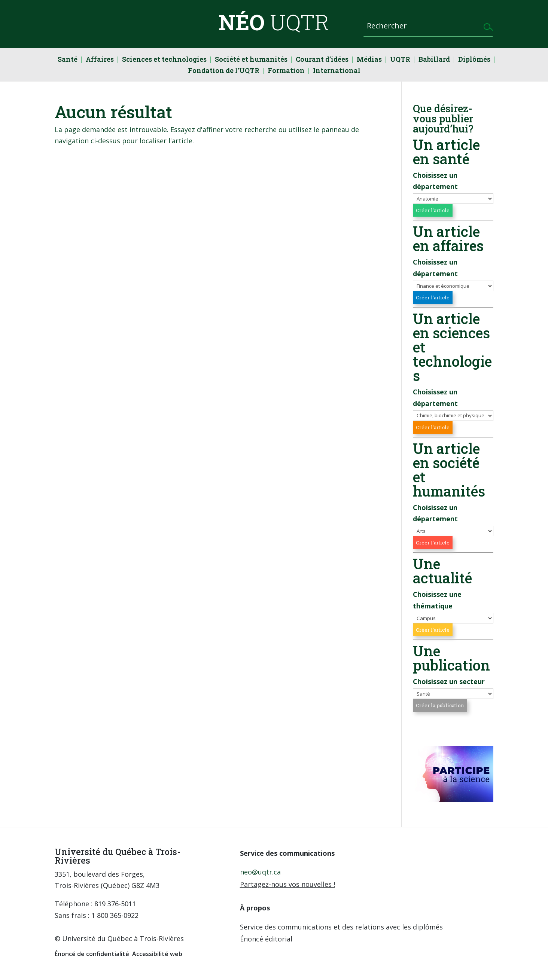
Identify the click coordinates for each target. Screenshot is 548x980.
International (337, 71)
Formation (286, 71)
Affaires (100, 60)
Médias (369, 60)
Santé (68, 60)
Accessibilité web (157, 954)
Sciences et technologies (164, 60)
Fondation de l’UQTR (224, 71)
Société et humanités (251, 60)
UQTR (400, 60)
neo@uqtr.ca (260, 872)
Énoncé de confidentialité (92, 954)
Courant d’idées (322, 60)
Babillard (434, 60)
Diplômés (474, 60)
